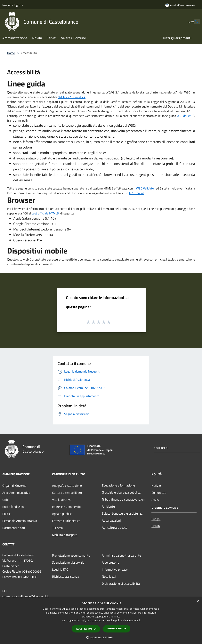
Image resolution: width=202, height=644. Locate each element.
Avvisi (155, 500)
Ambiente (108, 506)
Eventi (156, 526)
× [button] (198, 602)
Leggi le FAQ (60, 569)
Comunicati (159, 493)
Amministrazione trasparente (121, 555)
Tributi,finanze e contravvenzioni (124, 499)
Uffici (6, 500)
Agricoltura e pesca (115, 527)
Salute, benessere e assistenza (122, 513)
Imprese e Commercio (66, 507)
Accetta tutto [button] (86, 629)
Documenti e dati (14, 528)
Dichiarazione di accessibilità (121, 584)
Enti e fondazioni (13, 507)
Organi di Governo (14, 486)
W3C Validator (145, 188)
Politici (7, 514)
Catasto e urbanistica (66, 521)
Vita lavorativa (62, 500)
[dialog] (101, 621)
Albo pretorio (110, 562)
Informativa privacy (115, 569)
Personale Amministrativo (20, 521)
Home (11, 53)
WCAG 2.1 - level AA (72, 97)
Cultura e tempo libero (67, 493)
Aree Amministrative (16, 493)
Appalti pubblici (62, 514)
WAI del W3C (186, 116)
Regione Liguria (13, 5)
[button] (101, 637)
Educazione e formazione (118, 485)
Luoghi (156, 519)
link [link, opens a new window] (138, 620)
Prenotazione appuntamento (71, 555)
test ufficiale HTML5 (45, 213)
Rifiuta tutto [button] (117, 628)
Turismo (57, 528)
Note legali (109, 576)
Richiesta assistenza (66, 576)
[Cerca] (195, 22)
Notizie (156, 486)
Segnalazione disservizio (68, 562)
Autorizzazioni (111, 520)
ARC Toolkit (136, 193)
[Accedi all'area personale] (180, 5)
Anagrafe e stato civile (67, 486)
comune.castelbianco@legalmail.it (26, 596)
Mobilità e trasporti (65, 535)
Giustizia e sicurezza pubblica (121, 492)
